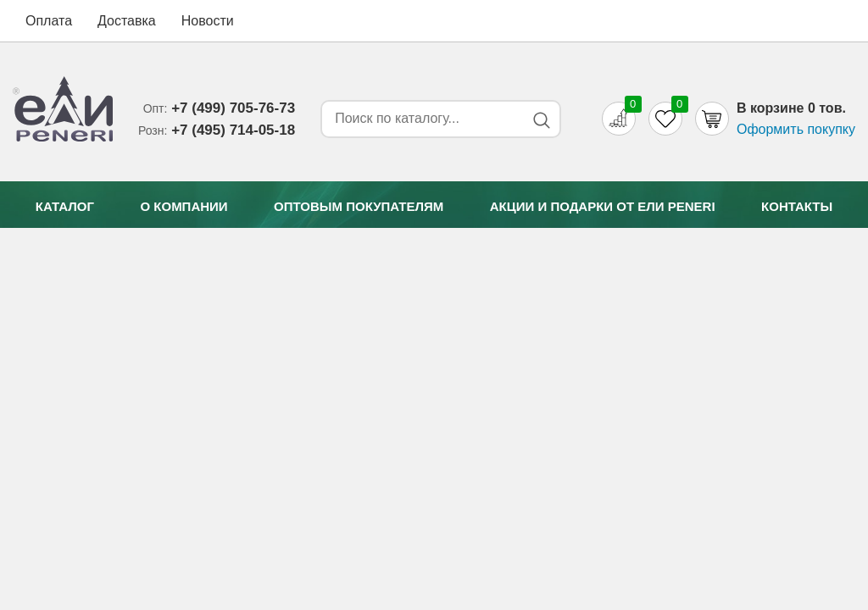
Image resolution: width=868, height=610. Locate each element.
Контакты (797, 206)
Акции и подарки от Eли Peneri (603, 206)
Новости (208, 21)
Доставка (127, 21)
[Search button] (541, 120)
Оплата (49, 21)
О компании (184, 206)
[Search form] (420, 119)
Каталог (65, 206)
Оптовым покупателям (359, 206)
